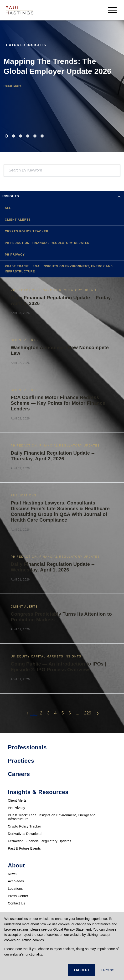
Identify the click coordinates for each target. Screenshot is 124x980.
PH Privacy (16, 808)
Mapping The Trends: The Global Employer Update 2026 (57, 66)
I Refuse (108, 970)
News (12, 874)
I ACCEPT (82, 970)
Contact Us (16, 903)
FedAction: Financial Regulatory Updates (40, 841)
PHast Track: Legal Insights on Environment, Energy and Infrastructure (52, 817)
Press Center (18, 896)
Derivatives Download (25, 834)
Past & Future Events (24, 848)
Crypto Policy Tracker (24, 826)
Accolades (16, 881)
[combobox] (10, 170)
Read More (13, 86)
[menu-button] (112, 10)
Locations (15, 889)
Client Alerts (17, 800)
